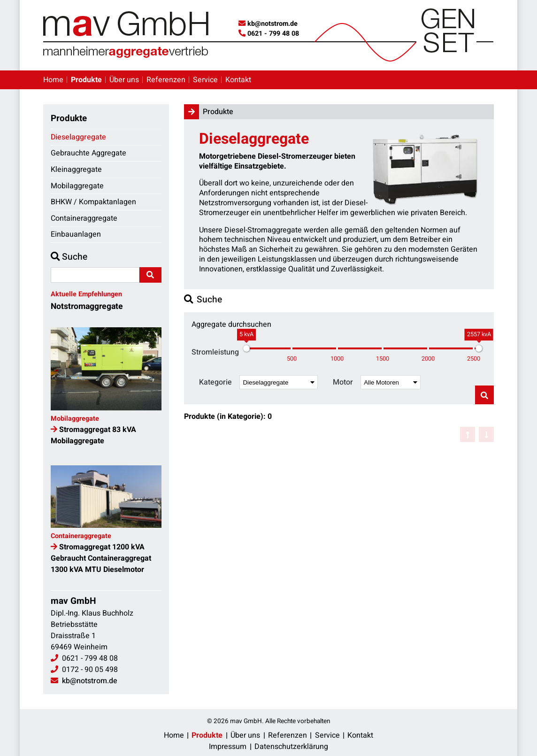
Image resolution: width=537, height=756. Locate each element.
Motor (343, 382)
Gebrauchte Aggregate (88, 153)
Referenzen (166, 80)
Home (53, 80)
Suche (69, 257)
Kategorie (215, 382)
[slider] (246, 348)
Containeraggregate (84, 218)
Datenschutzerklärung (291, 747)
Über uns (124, 80)
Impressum (228, 747)
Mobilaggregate (77, 186)
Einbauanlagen (76, 234)
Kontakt (238, 80)
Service (205, 80)
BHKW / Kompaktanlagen (93, 202)
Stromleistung (215, 352)
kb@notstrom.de (272, 24)
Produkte (86, 80)
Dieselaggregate (78, 137)
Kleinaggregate (76, 170)
